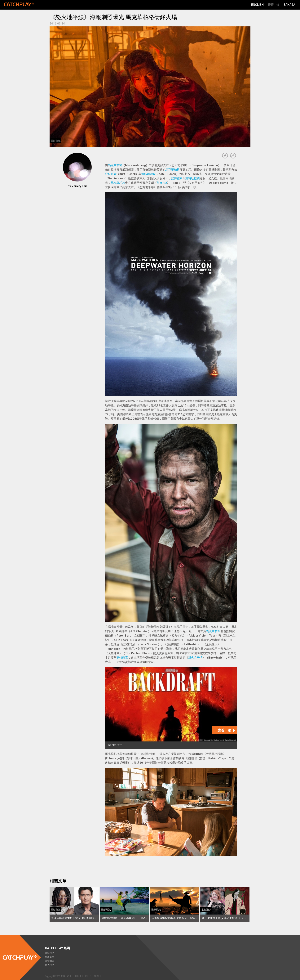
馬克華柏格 (115, 165)
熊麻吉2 (162, 183)
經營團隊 (50, 961)
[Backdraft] (171, 708)
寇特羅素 (111, 174)
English (257, 5)
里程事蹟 (50, 957)
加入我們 (50, 965)
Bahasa (289, 5)
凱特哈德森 (149, 174)
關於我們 (50, 953)
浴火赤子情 (195, 658)
